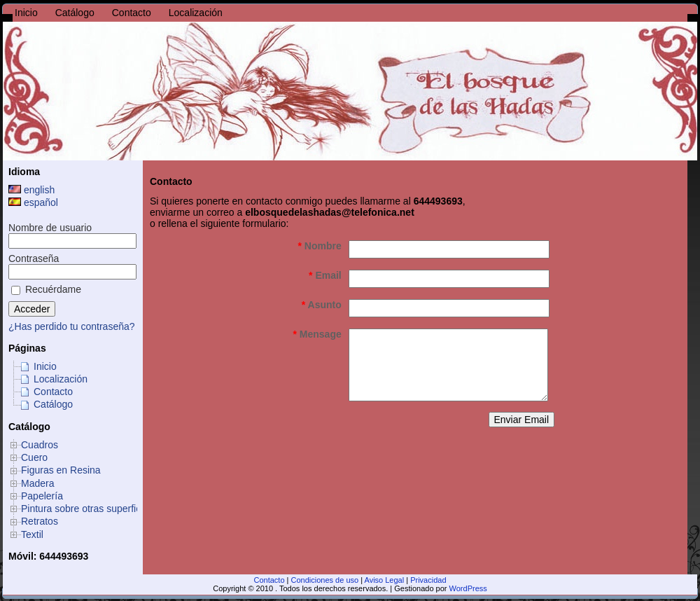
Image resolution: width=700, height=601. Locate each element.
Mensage (317, 334)
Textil (32, 534)
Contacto (53, 392)
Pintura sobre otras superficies (87, 509)
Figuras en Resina (61, 470)
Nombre (320, 246)
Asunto (322, 305)
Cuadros (40, 445)
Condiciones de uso (325, 580)
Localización (61, 379)
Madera (37, 483)
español (33, 202)
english (31, 190)
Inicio (45, 366)
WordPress (468, 588)
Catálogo (53, 404)
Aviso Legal (385, 580)
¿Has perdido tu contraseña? (72, 326)
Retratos (40, 521)
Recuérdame (46, 289)
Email (325, 275)
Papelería (42, 496)
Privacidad (428, 580)
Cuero (34, 457)
